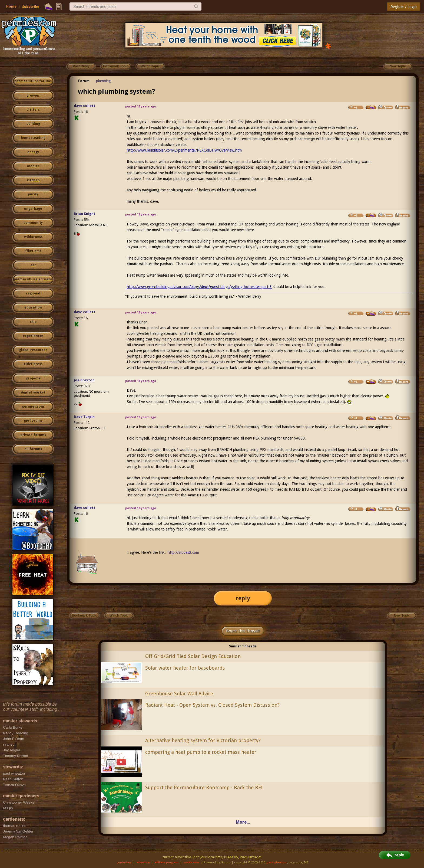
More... (243, 822)
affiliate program (167, 862)
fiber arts (33, 251)
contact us (124, 862)
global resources (33, 350)
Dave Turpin (84, 417)
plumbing (103, 81)
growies (33, 96)
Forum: (84, 81)
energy (33, 152)
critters (33, 110)
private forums (33, 435)
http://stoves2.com (183, 552)
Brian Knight (85, 214)
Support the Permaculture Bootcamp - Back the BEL (204, 787)
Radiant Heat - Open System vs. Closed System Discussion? (212, 705)
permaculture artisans (33, 279)
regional (33, 293)
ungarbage (33, 209)
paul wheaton (276, 862)
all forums (33, 449)
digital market (33, 392)
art (33, 265)
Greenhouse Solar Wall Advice (179, 694)
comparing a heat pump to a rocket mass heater (201, 752)
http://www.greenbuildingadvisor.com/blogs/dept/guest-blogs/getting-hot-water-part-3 (199, 287)
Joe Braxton (84, 380)
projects (33, 378)
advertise (143, 862)
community (33, 223)
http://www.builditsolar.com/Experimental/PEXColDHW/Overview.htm (184, 150)
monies (33, 166)
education (33, 307)
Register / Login (404, 7)
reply (243, 598)
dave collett (85, 106)
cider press (33, 364)
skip (33, 322)
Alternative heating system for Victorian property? (203, 740)
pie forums (33, 421)
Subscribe (31, 7)
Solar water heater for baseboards (185, 668)
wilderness (33, 237)
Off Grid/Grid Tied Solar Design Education (193, 656)
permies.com (33, 407)
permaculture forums (33, 81)
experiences (33, 336)
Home (11, 6)
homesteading (33, 138)
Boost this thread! (243, 631)
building (33, 124)
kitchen (33, 180)
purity (33, 194)
